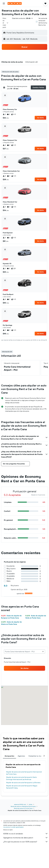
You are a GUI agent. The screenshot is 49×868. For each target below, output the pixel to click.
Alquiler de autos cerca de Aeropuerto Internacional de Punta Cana (24, 773)
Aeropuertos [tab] (9, 756)
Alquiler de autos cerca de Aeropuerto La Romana (23, 783)
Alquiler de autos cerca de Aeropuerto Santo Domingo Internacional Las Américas (21, 778)
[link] (24, 668)
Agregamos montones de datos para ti (26, 838)
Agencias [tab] (21, 756)
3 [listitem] (9, 176)
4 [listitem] (4, 145)
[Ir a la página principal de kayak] (15, 3)
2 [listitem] (4, 114)
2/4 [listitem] (13, 268)
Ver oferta (40, 118)
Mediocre (10, 579)
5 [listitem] (4, 176)
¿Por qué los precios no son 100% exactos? (26, 842)
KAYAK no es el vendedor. (26, 834)
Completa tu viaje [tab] (35, 756)
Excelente (11, 566)
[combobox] (6, 23)
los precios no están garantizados (13, 827)
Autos (31, 804)
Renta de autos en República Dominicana (23, 806)
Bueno (9, 571)
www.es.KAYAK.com (20, 804)
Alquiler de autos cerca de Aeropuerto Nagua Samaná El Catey (22, 787)
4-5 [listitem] (13, 114)
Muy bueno (11, 569)
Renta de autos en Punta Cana (23, 808)
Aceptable (11, 574)
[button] (4, 3)
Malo (9, 581)
